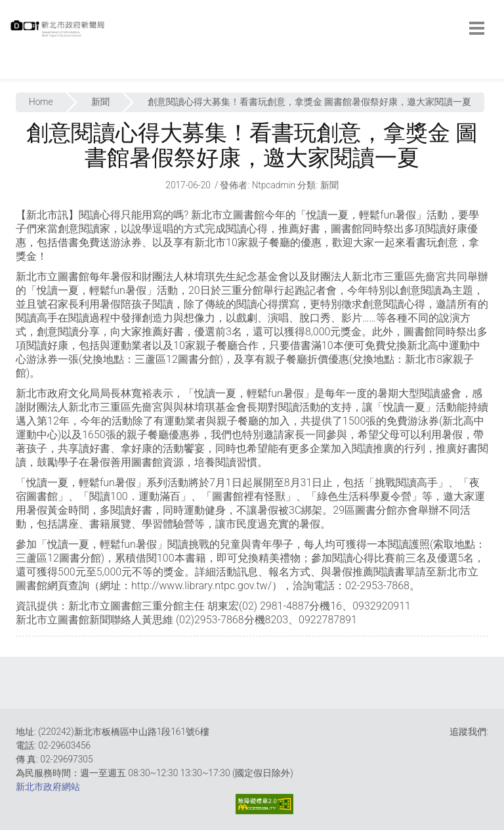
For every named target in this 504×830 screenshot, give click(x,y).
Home (41, 102)
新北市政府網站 (48, 787)
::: (13, 72)
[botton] (477, 28)
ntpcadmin (274, 185)
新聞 (100, 102)
